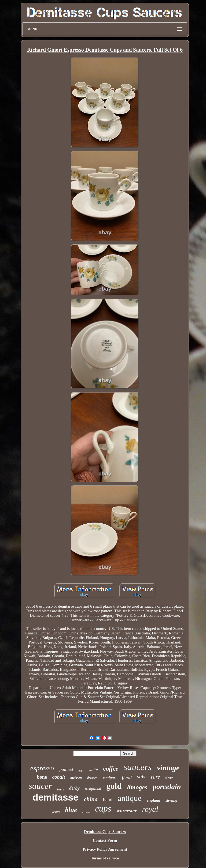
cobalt (59, 777)
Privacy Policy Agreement (105, 849)
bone (42, 777)
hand (108, 800)
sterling (171, 800)
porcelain (167, 787)
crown (86, 812)
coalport (110, 778)
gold (114, 786)
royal (150, 809)
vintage (168, 768)
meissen (76, 778)
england (153, 800)
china (91, 799)
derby (74, 788)
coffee (111, 769)
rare (155, 777)
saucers (138, 767)
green (56, 811)
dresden (92, 778)
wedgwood (93, 789)
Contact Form (105, 840)
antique (130, 798)
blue (71, 810)
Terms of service (105, 858)
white (93, 770)
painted (66, 769)
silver (169, 778)
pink (81, 771)
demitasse (55, 797)
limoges (137, 787)
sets (141, 776)
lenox (60, 789)
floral (127, 777)
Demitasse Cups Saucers (105, 832)
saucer (40, 786)
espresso (42, 768)
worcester (127, 811)
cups (103, 809)
